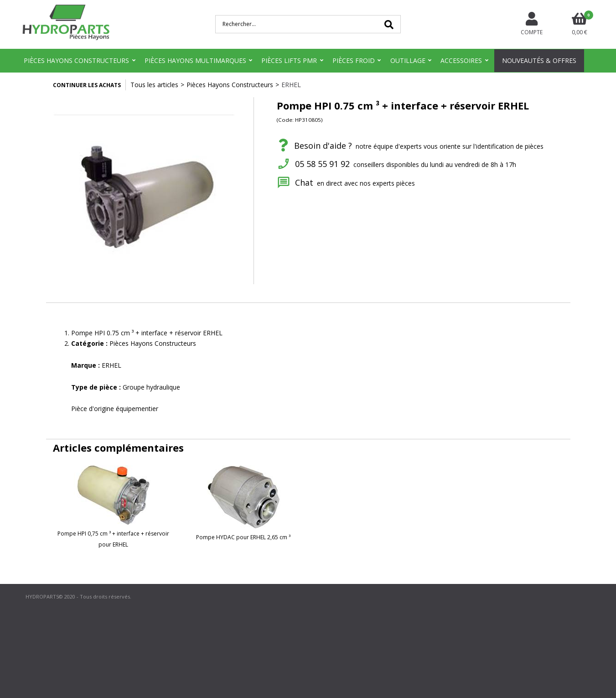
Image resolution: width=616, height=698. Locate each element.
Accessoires (461, 60)
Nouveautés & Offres (539, 60)
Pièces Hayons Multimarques (195, 60)
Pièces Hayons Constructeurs (76, 60)
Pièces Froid (354, 60)
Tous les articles (154, 85)
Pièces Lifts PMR (289, 60)
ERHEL (291, 85)
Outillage (408, 60)
